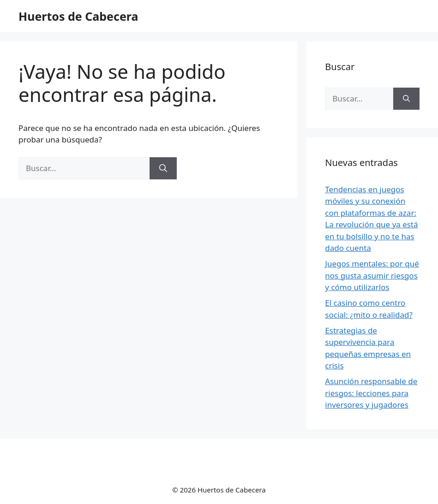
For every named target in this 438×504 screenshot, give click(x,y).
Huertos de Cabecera (78, 16)
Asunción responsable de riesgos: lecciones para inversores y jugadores (371, 393)
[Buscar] (163, 168)
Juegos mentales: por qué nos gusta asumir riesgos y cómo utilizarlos (372, 275)
